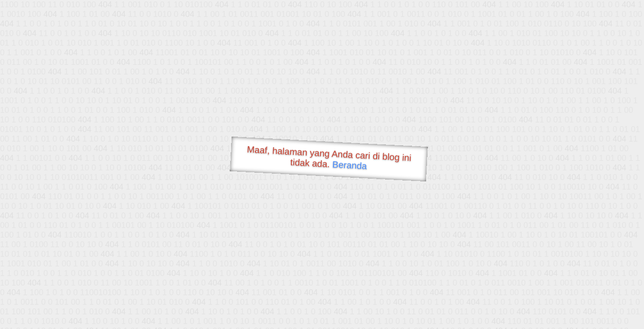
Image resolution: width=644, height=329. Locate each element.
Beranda (350, 165)
